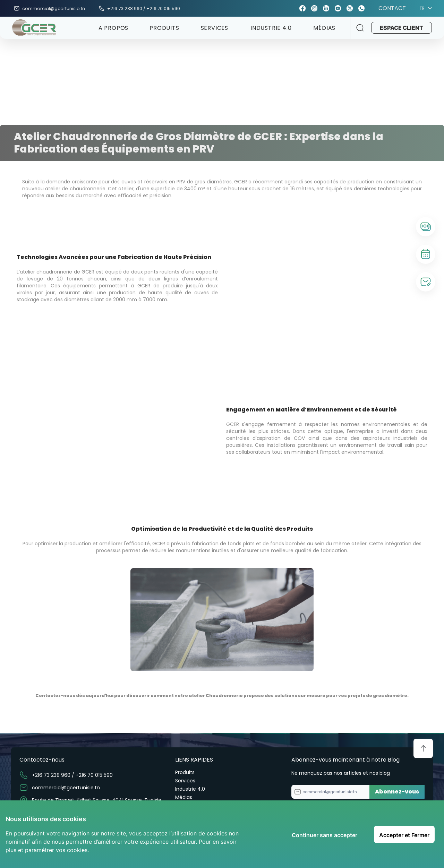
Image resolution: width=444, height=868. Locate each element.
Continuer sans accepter (325, 835)
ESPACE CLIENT (400, 28)
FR (425, 8)
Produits (185, 772)
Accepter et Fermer (404, 835)
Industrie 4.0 (190, 789)
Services (185, 781)
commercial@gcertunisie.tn (54, 8)
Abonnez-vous (397, 792)
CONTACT (392, 8)
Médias (184, 797)
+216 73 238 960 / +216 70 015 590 (144, 8)
